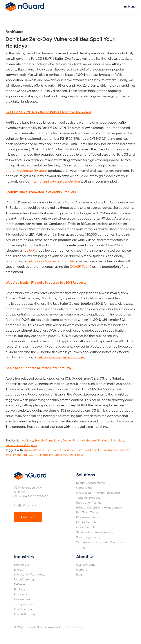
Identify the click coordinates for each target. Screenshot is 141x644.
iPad (8, 455)
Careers (82, 569)
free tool (29, 250)
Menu (132, 6)
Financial (79, 440)
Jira (25, 455)
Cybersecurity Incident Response (98, 492)
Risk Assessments (88, 517)
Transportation (24, 604)
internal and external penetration (55, 181)
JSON (32, 455)
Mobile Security (86, 522)
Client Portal (28, 517)
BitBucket (53, 450)
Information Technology (30, 574)
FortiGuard (84, 450)
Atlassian (39, 450)
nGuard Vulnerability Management (99, 507)
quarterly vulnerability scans (26, 170)
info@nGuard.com (26, 505)
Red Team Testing (88, 512)
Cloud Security (86, 527)
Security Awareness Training (95, 532)
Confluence (68, 450)
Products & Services (111, 440)
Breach (39, 440)
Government (22, 599)
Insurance (21, 594)
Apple (28, 450)
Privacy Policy (75, 627)
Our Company (86, 564)
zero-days (77, 455)
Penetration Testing (89, 502)
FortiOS (97, 450)
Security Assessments (90, 483)
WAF (66, 455)
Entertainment (23, 609)
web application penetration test (51, 261)
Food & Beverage (25, 614)
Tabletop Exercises (88, 497)
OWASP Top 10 (81, 266)
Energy (19, 569)
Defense (19, 584)
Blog (79, 574)
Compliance (53, 440)
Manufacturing (24, 579)
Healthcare (22, 564)
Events (67, 440)
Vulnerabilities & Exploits (21, 445)
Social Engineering (88, 537)
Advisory (28, 440)
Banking (19, 589)
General (91, 440)
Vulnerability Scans (49, 455)
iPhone (17, 455)
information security (117, 450)
